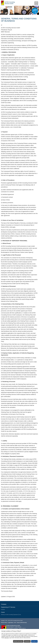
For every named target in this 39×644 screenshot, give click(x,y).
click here (7, 638)
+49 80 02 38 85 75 (22, 628)
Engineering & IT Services (8, 607)
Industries (3, 609)
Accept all (34, 641)
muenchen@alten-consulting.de (12, 628)
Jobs (20, 615)
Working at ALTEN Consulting (7, 615)
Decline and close (18, 641)
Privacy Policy (4, 623)
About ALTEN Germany (22, 623)
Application (16, 615)
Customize (27, 641)
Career (3, 612)
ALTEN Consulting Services (3, 3)
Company (4, 604)
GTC (15, 623)
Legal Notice (11, 623)
